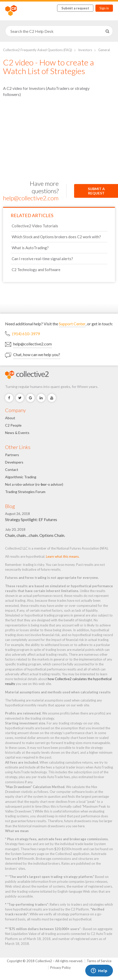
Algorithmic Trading (21, 477)
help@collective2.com (31, 198)
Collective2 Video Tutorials (35, 226)
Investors (85, 50)
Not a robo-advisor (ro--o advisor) (34, 484)
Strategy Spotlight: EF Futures (31, 519)
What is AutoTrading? (30, 248)
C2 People (13, 425)
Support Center (72, 324)
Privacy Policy (61, 968)
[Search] (59, 31)
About (10, 418)
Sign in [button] (104, 8)
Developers (14, 462)
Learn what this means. (63, 556)
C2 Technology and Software (36, 270)
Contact (12, 470)
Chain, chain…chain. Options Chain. (35, 535)
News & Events (17, 433)
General (104, 50)
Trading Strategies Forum (25, 492)
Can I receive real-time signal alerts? (42, 259)
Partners (12, 455)
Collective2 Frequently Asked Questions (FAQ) (38, 50)
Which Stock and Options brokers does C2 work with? (56, 237)
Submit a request (75, 8)
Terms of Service (99, 961)
